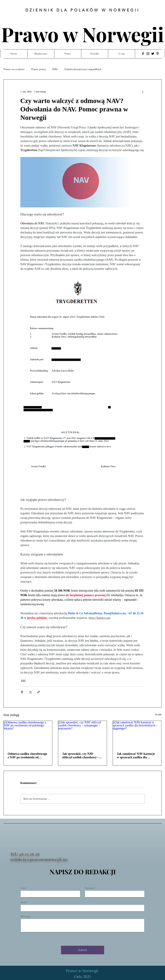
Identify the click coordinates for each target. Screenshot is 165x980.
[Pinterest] (158, 54)
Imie (23, 888)
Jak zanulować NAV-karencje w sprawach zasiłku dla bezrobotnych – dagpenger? (136, 756)
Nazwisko (90, 888)
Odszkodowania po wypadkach (83, 69)
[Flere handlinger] (143, 92)
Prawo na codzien (14, 69)
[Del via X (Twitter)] (30, 692)
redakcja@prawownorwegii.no (39, 859)
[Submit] (83, 950)
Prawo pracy (38, 69)
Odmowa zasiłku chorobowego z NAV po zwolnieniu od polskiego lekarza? (27, 756)
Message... (27, 916)
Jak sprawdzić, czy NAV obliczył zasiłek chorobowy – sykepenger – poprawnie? (81, 756)
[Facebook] (143, 54)
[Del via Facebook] (22, 692)
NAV (55, 69)
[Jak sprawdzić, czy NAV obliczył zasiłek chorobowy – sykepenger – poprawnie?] (82, 734)
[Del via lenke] (38, 692)
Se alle (158, 715)
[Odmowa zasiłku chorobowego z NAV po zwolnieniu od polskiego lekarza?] (28, 734)
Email (23, 902)
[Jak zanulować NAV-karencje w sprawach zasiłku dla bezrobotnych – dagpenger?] (137, 734)
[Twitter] (153, 54)
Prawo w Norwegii (83, 34)
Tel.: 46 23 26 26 (25, 854)
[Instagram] (148, 54)
